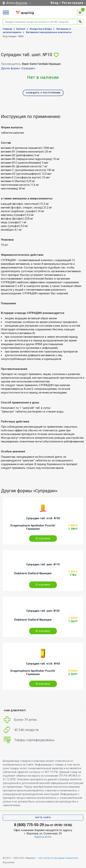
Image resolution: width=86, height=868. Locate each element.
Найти (80, 22)
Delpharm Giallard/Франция (33, 573)
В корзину (43, 538)
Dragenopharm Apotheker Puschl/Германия (33, 527)
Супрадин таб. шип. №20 (43, 611)
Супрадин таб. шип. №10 (43, 564)
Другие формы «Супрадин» (18, 68)
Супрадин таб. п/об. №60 (43, 664)
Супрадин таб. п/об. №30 (43, 518)
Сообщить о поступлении (43, 93)
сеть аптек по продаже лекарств (57, 858)
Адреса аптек (43, 837)
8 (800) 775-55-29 (29, 825)
